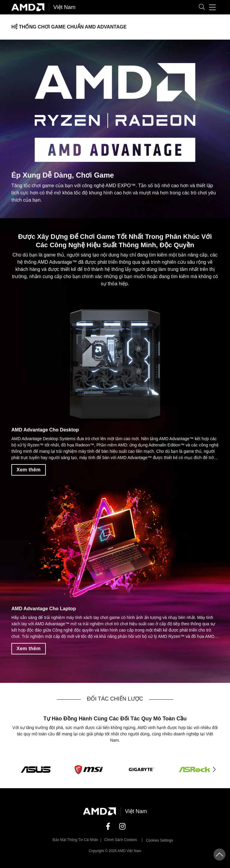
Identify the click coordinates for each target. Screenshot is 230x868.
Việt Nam (64, 7)
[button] (202, 7)
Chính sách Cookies (121, 840)
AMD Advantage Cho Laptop (44, 609)
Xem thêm (28, 470)
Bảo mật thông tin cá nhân (76, 840)
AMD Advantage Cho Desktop (45, 430)
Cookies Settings (159, 840)
